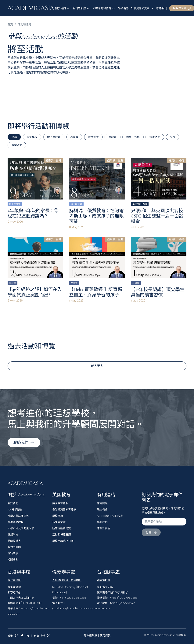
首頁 (10, 24)
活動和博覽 (24, 24)
